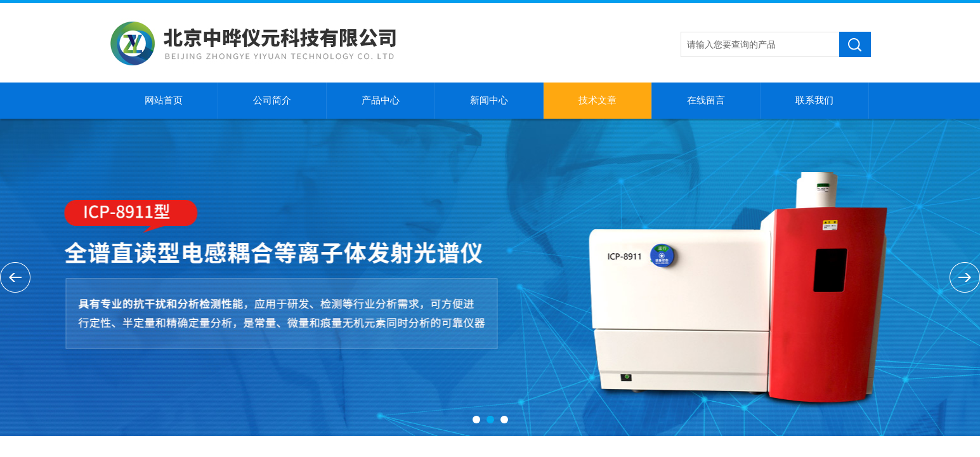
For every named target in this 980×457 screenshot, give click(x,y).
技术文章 (598, 100)
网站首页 (164, 100)
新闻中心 (489, 100)
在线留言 (706, 100)
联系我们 (814, 100)
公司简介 (272, 100)
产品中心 (381, 100)
